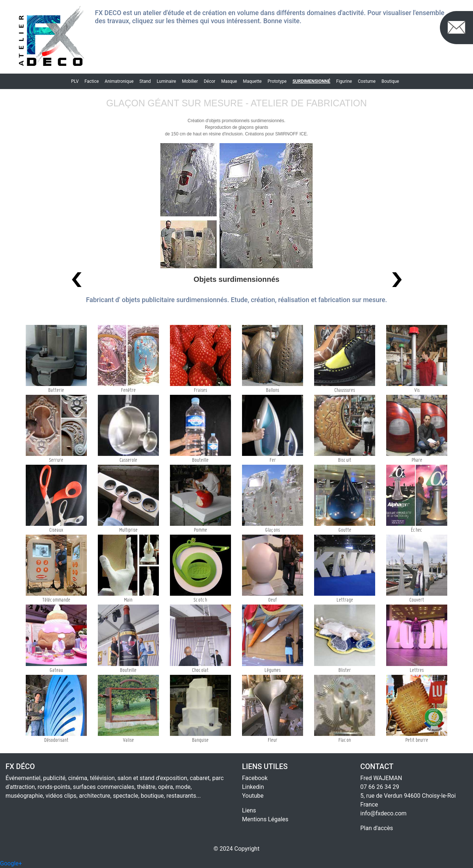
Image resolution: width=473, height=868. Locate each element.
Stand (145, 81)
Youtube (253, 796)
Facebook (255, 778)
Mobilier (190, 81)
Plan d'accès (377, 828)
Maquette (252, 81)
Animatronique (119, 81)
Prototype (277, 81)
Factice (92, 81)
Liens (249, 810)
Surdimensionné (311, 81)
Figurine (344, 81)
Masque (229, 81)
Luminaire (166, 81)
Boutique (390, 81)
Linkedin (253, 787)
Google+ (11, 863)
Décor (209, 81)
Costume (367, 81)
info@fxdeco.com (384, 813)
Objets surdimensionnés (236, 279)
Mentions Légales (265, 819)
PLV (75, 81)
